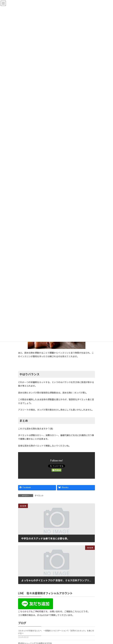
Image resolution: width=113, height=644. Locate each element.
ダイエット (39, 496)
